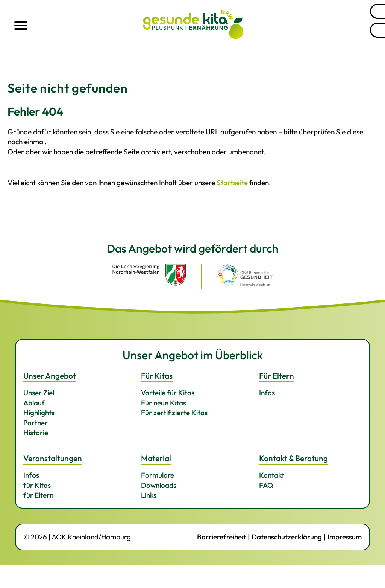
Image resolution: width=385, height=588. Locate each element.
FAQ (266, 485)
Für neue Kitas (164, 403)
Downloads (159, 485)
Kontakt (272, 475)
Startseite (232, 183)
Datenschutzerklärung (287, 537)
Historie (36, 433)
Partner (36, 423)
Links (149, 495)
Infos (267, 393)
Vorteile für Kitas (168, 393)
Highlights (39, 413)
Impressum (345, 537)
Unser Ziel (39, 393)
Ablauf (34, 403)
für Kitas (37, 485)
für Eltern (38, 495)
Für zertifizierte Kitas (174, 413)
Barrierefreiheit (221, 537)
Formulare (158, 475)
